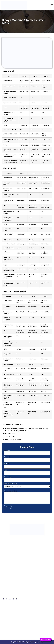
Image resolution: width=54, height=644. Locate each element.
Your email (27, 458)
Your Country (27, 478)
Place (27, 472)
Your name (27, 452)
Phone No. (27, 465)
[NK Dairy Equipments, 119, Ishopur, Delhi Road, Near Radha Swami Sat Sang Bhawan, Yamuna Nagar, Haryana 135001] (27, 620)
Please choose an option (27, 486)
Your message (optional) (27, 497)
